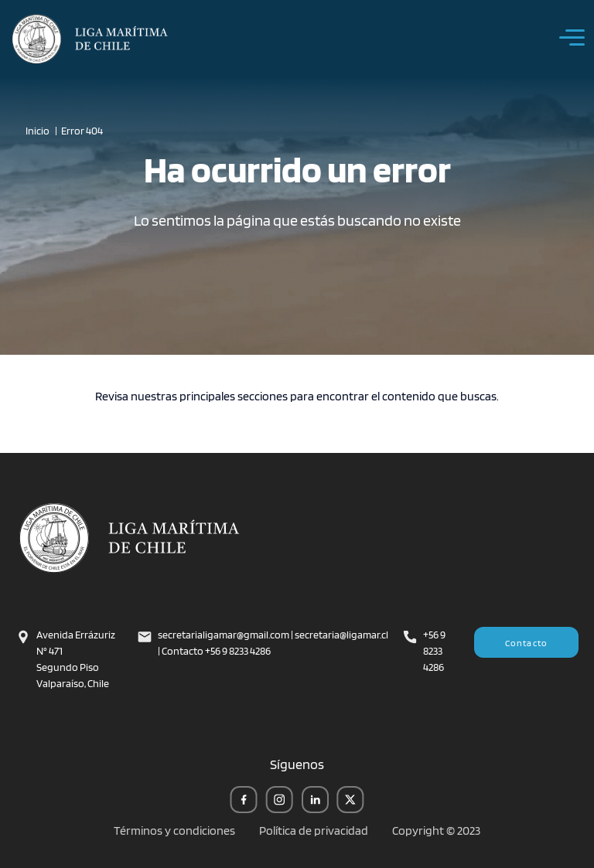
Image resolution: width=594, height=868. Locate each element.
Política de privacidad (314, 831)
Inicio (38, 131)
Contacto (527, 643)
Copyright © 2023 (436, 831)
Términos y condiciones (174, 831)
